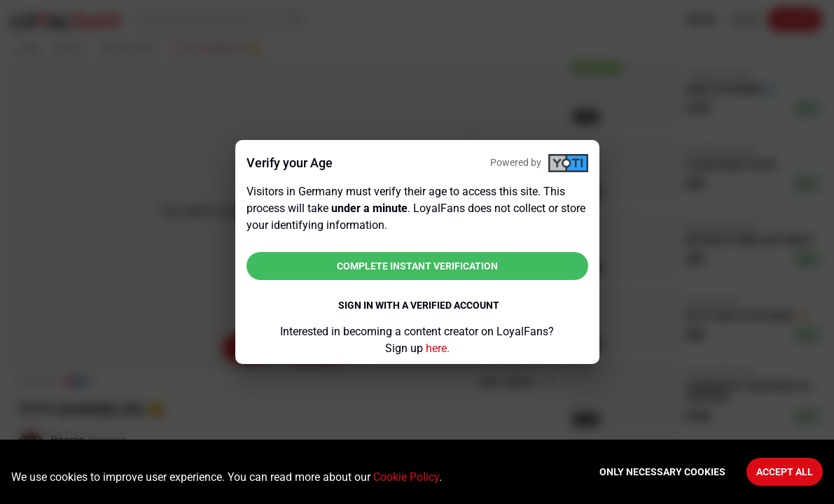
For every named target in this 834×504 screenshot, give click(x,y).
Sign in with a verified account (419, 305)
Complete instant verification (417, 266)
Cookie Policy (406, 477)
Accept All (785, 472)
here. (438, 348)
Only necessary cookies (662, 472)
